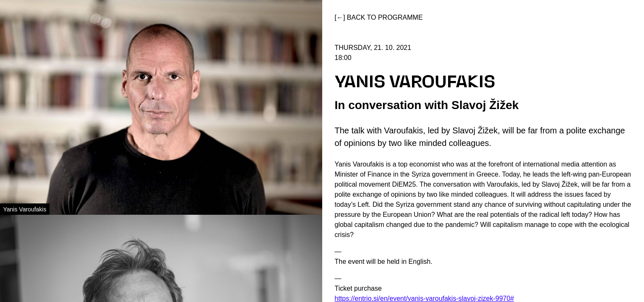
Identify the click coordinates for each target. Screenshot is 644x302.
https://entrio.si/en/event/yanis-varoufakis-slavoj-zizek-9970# (425, 298)
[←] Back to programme (379, 17)
